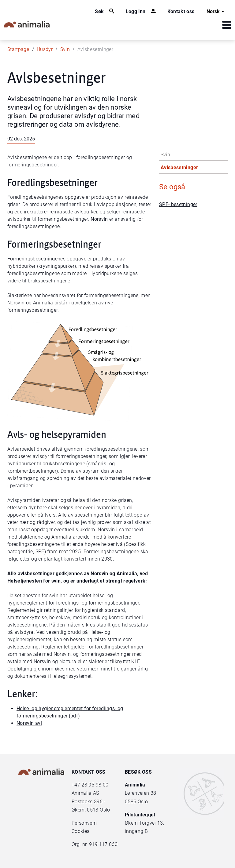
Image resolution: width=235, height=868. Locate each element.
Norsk (216, 12)
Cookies (80, 831)
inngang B (136, 831)
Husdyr (45, 49)
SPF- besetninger (178, 204)
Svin (65, 49)
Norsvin (99, 219)
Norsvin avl (29, 723)
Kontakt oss (181, 11)
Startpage (18, 49)
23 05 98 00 (95, 785)
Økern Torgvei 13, (145, 823)
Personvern (84, 823)
